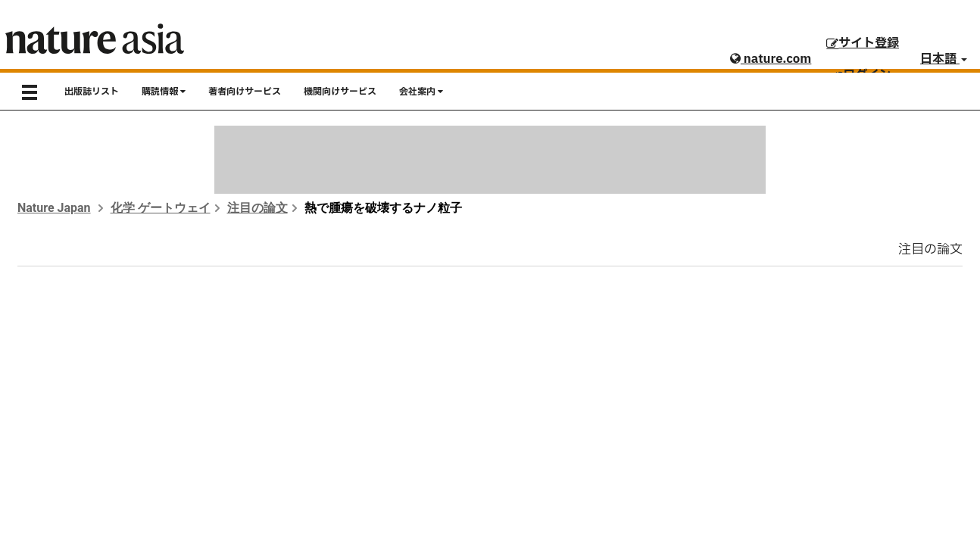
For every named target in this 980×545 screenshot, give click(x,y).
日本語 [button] (944, 59)
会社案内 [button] (421, 92)
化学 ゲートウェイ (161, 208)
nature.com (771, 59)
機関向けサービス (340, 92)
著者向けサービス (245, 92)
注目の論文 (257, 208)
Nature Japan (54, 208)
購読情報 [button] (164, 92)
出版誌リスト (92, 92)
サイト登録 (863, 43)
